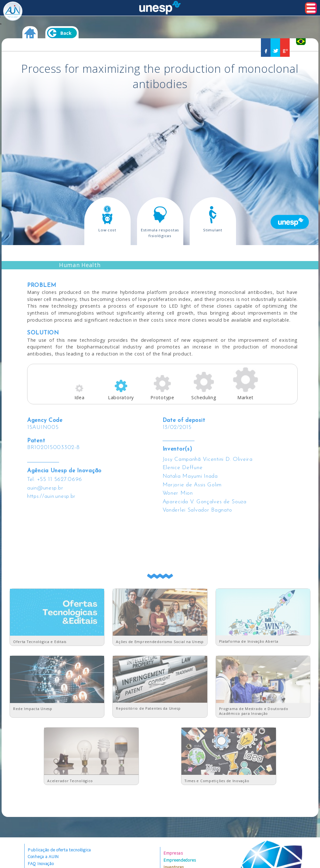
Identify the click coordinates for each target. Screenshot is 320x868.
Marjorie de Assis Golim (192, 485)
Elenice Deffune (183, 468)
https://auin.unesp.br (51, 496)
